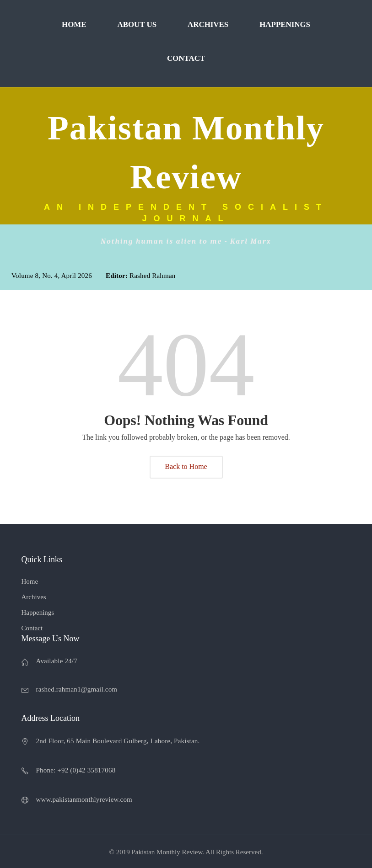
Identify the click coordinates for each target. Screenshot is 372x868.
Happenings (285, 24)
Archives (208, 24)
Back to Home (186, 466)
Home (74, 24)
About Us (137, 24)
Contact (186, 58)
